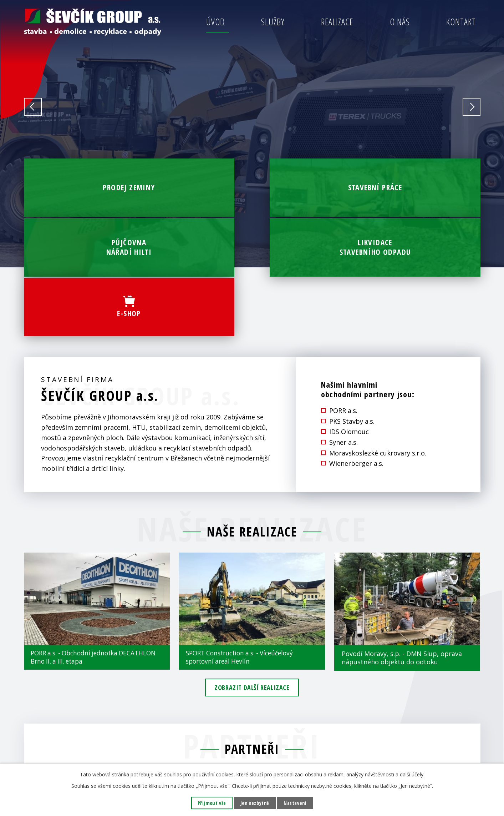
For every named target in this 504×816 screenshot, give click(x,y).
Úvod (215, 22)
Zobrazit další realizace (252, 583)
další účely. (412, 774)
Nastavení (296, 803)
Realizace (337, 22)
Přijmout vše (211, 803)
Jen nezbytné (254, 803)
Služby (273, 22)
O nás (400, 22)
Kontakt (461, 22)
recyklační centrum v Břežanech (153, 352)
